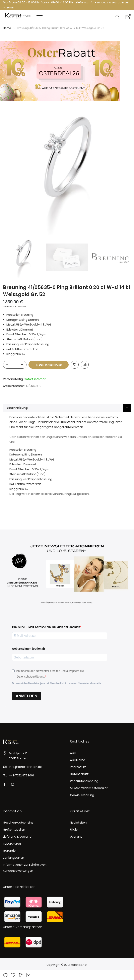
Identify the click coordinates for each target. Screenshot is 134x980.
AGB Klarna (78, 760)
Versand (22, 307)
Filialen (75, 830)
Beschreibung (17, 408)
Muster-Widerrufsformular (89, 788)
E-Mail (9, 8)
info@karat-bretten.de (25, 767)
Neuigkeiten (78, 823)
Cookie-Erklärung (82, 795)
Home (7, 28)
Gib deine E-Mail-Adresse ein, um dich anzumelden (46, 627)
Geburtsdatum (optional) (28, 649)
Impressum (78, 767)
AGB (73, 753)
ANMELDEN (26, 696)
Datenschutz (79, 774)
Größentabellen (14, 830)
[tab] (67, 408)
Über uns (76, 837)
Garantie (9, 851)
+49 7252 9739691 (104, 3)
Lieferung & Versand (17, 837)
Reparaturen (12, 844)
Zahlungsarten (14, 858)
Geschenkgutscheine (18, 823)
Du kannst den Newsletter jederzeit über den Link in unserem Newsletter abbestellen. (57, 683)
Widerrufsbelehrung (84, 781)
